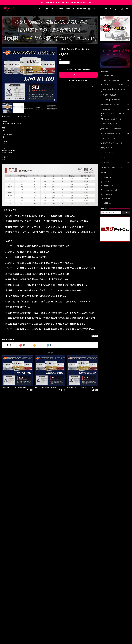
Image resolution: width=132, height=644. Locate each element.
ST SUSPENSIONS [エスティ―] (111, 109)
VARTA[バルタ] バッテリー (110, 81)
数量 (60, 59)
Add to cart (78, 75)
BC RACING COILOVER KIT (109, 95)
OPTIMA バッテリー (107, 153)
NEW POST (70, 9)
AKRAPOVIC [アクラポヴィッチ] (111, 100)
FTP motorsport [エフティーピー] (112, 119)
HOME (38, 9)
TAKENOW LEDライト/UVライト (111, 143)
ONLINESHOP (48, 9)
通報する (95, 336)
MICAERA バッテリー (108, 148)
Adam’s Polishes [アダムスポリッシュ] (113, 90)
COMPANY (60, 9)
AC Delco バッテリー (108, 162)
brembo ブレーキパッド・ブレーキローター (113, 114)
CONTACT (98, 9)
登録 (126, 213)
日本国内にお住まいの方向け (78, 80)
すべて (9, 345)
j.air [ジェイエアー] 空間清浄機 (111, 129)
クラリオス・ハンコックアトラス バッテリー (113, 85)
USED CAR (108, 9)
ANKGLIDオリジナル (107, 76)
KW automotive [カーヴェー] (110, 105)
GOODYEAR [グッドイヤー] (110, 124)
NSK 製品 (104, 158)
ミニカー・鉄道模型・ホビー (110, 134)
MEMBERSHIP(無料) (84, 9)
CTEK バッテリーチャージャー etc (112, 138)
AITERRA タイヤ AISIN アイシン (111, 167)
